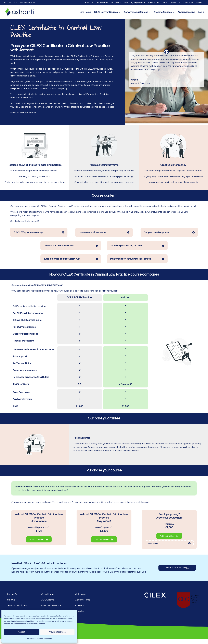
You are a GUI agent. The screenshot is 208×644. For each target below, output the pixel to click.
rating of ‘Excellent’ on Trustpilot (93, 100)
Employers (116, 2)
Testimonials (102, 2)
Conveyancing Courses (136, 12)
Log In (201, 12)
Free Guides (154, 2)
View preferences (57, 632)
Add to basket (39, 545)
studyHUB (188, 2)
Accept (22, 632)
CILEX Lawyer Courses (106, 12)
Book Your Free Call (176, 573)
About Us (89, 2)
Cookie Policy (31, 639)
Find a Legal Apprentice (134, 2)
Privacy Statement (45, 639)
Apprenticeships (186, 12)
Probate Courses (163, 12)
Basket (199, 2)
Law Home (85, 12)
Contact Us (175, 2)
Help (165, 2)
